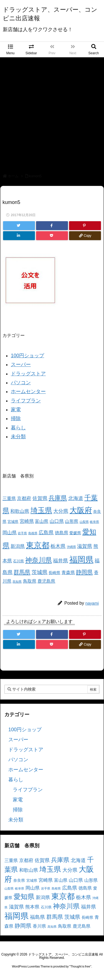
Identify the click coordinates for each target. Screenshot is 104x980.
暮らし (18, 428)
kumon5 (35, 176)
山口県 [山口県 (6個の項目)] (57, 521)
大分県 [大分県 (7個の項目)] (61, 511)
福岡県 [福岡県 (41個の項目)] (81, 559)
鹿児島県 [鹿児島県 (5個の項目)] (46, 581)
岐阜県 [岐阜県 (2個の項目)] (94, 522)
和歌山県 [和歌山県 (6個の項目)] (20, 511)
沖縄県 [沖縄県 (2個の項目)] (71, 547)
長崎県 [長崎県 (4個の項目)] (54, 573)
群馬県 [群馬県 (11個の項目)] (22, 572)
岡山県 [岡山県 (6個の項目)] (10, 533)
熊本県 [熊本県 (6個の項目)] (32, 907)
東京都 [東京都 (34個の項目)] (38, 545)
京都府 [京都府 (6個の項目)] (24, 498)
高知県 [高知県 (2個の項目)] (17, 582)
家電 (16, 410)
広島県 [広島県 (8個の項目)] (46, 532)
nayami (92, 603)
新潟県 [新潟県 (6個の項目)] (18, 546)
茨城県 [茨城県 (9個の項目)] (40, 572)
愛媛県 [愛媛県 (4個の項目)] (75, 533)
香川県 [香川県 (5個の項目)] (39, 926)
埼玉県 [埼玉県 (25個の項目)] (41, 510)
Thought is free (80, 966)
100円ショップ (27, 356)
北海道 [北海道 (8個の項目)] (76, 498)
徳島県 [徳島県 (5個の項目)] (62, 533)
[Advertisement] (52, 112)
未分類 (18, 437)
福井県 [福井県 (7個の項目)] (60, 561)
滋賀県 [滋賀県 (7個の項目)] (85, 546)
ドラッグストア (28, 374)
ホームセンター (28, 391)
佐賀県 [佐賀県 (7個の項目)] (40, 498)
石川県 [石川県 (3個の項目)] (18, 561)
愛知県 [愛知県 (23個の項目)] (24, 897)
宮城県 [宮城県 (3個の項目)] (13, 522)
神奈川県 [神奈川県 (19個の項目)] (39, 560)
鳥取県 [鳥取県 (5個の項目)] (30, 581)
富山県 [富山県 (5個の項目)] (42, 521)
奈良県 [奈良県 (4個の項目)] (19, 880)
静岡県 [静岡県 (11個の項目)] (84, 572)
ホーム (13, 176)
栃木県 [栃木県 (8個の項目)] (58, 546)
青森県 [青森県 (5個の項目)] (68, 573)
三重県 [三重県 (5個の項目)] (9, 498)
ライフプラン (26, 401)
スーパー (21, 365)
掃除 (16, 418)
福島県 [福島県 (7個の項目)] (37, 917)
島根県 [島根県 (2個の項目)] (33, 533)
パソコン (21, 383)
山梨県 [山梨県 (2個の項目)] (84, 522)
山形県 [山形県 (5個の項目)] (72, 521)
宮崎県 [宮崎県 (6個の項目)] (27, 521)
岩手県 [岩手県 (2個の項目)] (22, 533)
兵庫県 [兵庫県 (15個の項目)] (58, 498)
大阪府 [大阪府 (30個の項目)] (81, 510)
